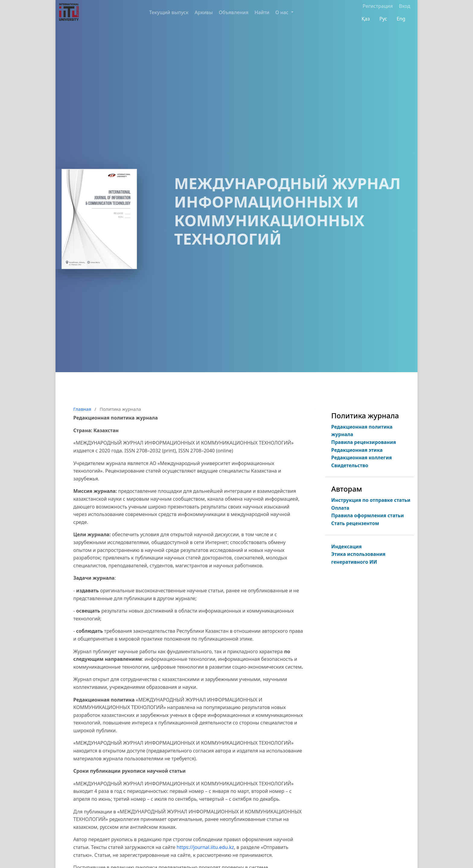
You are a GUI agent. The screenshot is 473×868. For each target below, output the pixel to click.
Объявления (233, 12)
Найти (262, 12)
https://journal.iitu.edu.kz (205, 847)
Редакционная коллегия (362, 458)
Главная (82, 409)
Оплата (340, 508)
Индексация (346, 546)
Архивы (204, 12)
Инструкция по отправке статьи (371, 500)
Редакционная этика (357, 450)
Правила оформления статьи (368, 515)
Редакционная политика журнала (362, 431)
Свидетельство (350, 465)
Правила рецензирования (364, 442)
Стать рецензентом (355, 523)
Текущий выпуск (169, 12)
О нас (283, 12)
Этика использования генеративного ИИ (358, 558)
